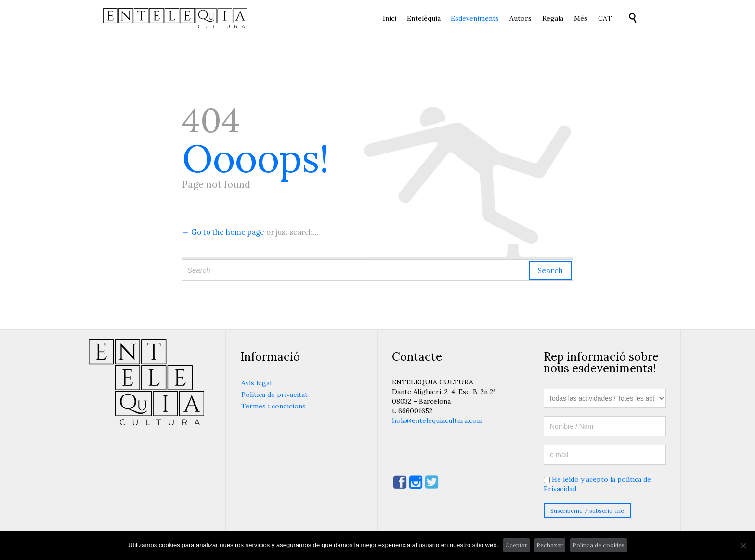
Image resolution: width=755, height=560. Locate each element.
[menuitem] (605, 19)
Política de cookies (599, 545)
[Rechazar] (743, 546)
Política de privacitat (274, 395)
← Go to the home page (223, 232)
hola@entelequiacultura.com (437, 420)
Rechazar (550, 545)
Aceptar (516, 545)
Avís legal (256, 383)
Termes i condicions (273, 406)
